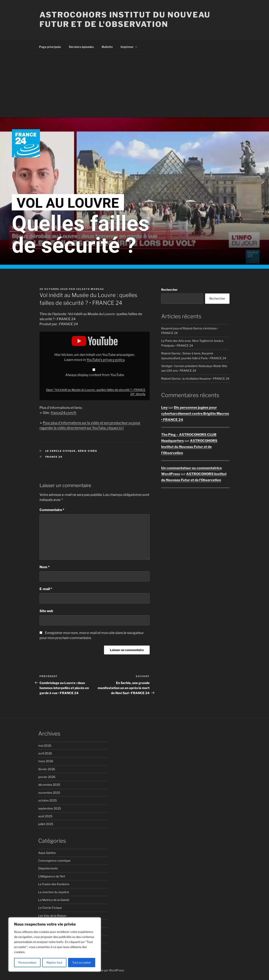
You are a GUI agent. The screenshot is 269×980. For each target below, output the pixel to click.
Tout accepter (82, 962)
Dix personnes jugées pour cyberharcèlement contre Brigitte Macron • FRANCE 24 (195, 414)
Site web (46, 611)
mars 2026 (46, 761)
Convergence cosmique (54, 860)
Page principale (50, 47)
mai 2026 (45, 746)
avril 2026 (45, 753)
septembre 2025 (50, 808)
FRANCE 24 (54, 457)
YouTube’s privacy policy (105, 360)
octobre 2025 (47, 800)
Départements (48, 868)
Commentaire (52, 510)
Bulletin (107, 47)
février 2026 (47, 769)
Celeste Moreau (90, 289)
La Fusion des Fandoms (54, 884)
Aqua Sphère (47, 853)
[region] (55, 944)
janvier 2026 (47, 777)
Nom (45, 567)
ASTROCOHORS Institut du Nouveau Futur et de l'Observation (125, 19)
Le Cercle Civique (61, 451)
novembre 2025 (49, 793)
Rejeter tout (54, 962)
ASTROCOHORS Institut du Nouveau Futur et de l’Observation (189, 447)
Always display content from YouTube (95, 375)
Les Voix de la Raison (52, 916)
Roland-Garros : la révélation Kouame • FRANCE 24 (195, 378)
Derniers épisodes (81, 47)
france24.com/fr (64, 413)
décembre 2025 (49, 785)
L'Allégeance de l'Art (52, 876)
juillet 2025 (46, 824)
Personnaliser (27, 962)
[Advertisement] (134, 86)
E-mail (46, 589)
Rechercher (169, 290)
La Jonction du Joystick (54, 892)
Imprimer (129, 47)
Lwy (164, 407)
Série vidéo (88, 451)
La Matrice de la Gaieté (54, 900)
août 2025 (45, 816)
